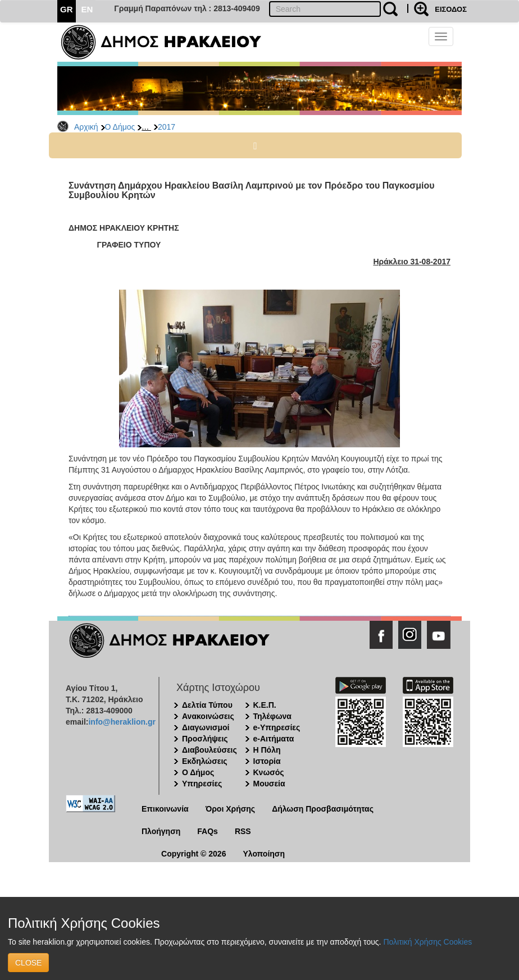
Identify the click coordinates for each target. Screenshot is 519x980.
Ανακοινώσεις (208, 716)
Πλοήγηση (161, 831)
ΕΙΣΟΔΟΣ (451, 9)
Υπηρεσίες (202, 784)
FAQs (208, 831)
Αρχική (86, 127)
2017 (167, 127)
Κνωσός (269, 772)
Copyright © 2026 (194, 854)
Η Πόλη (267, 750)
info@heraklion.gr (122, 722)
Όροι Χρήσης (231, 809)
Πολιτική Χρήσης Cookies (427, 942)
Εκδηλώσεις (205, 761)
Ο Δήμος (120, 127)
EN (87, 9)
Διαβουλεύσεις (210, 750)
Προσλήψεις (205, 739)
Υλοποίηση (264, 854)
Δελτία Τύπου (207, 705)
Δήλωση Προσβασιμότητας (323, 809)
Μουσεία (269, 784)
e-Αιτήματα (274, 739)
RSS (243, 831)
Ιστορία (267, 761)
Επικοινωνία (165, 809)
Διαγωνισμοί (206, 727)
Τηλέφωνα (272, 716)
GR (67, 9)
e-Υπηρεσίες (277, 727)
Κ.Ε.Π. (265, 705)
